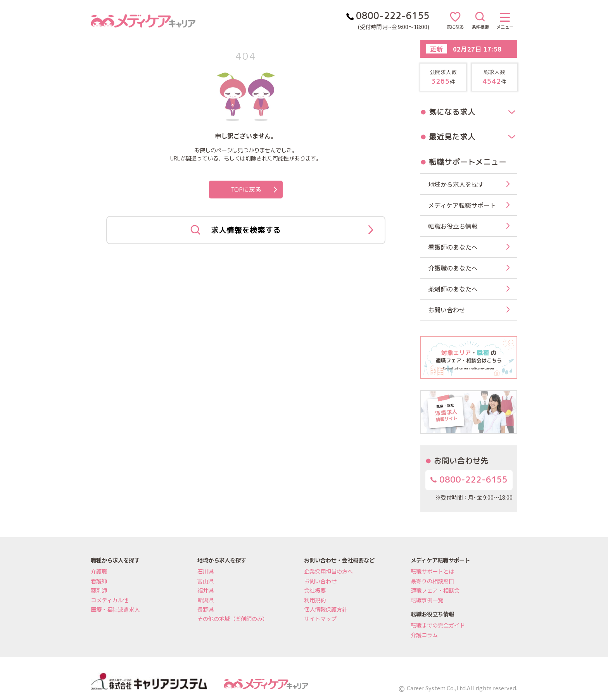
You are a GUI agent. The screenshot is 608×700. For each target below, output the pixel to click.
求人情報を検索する (282, 230)
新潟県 (206, 600)
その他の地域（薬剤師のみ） (233, 618)
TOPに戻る (254, 190)
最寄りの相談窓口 (432, 581)
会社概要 (315, 590)
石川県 (206, 571)
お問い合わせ (320, 581)
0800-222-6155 (469, 480)
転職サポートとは (432, 571)
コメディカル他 (110, 600)
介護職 (99, 571)
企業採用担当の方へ (328, 571)
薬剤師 (99, 590)
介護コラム (424, 635)
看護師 (99, 581)
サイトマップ (320, 618)
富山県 (206, 581)
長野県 (206, 609)
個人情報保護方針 (326, 609)
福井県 (206, 590)
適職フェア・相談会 (435, 590)
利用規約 (315, 600)
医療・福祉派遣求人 (115, 609)
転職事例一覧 (427, 600)
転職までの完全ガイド (438, 625)
